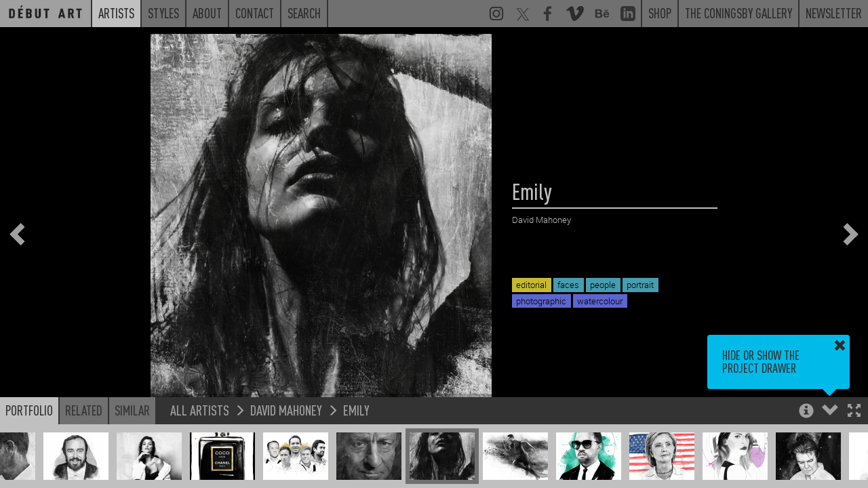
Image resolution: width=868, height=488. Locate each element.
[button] (854, 412)
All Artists (200, 410)
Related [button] (84, 410)
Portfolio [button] (29, 410)
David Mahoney (286, 410)
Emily (356, 410)
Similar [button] (132, 410)
